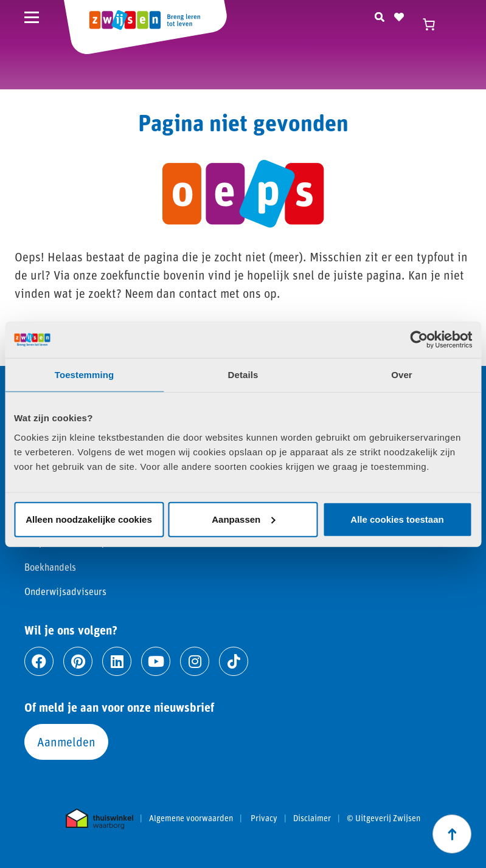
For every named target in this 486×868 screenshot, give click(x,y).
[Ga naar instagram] (195, 661)
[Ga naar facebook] (39, 661)
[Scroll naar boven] (452, 834)
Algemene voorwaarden (191, 818)
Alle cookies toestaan (397, 519)
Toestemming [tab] (85, 375)
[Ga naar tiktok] (234, 661)
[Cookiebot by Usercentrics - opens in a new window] (419, 340)
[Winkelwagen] (434, 24)
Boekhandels (50, 567)
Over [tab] (402, 375)
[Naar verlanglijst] (399, 15)
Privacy (264, 818)
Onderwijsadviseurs (65, 591)
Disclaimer (312, 818)
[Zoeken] (380, 15)
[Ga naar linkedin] (117, 661)
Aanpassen (243, 519)
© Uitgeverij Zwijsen (384, 818)
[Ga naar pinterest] (78, 661)
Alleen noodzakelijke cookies (89, 519)
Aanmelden (66, 742)
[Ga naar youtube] (156, 661)
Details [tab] (243, 375)
